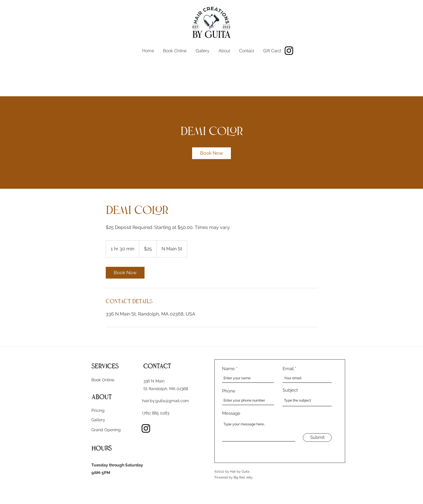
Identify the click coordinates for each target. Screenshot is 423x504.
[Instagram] (289, 51)
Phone (229, 391)
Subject (290, 390)
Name (228, 369)
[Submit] (317, 438)
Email (288, 369)
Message (231, 413)
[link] (211, 153)
